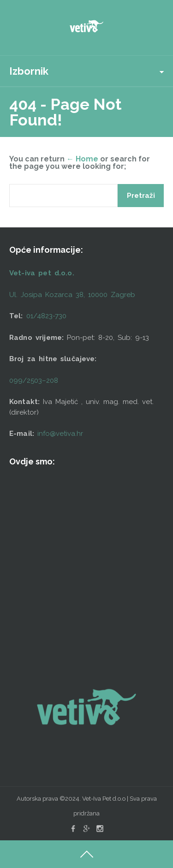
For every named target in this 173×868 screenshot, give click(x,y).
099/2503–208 (34, 380)
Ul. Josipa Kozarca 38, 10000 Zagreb (72, 295)
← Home (82, 159)
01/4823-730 (46, 316)
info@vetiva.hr (60, 434)
